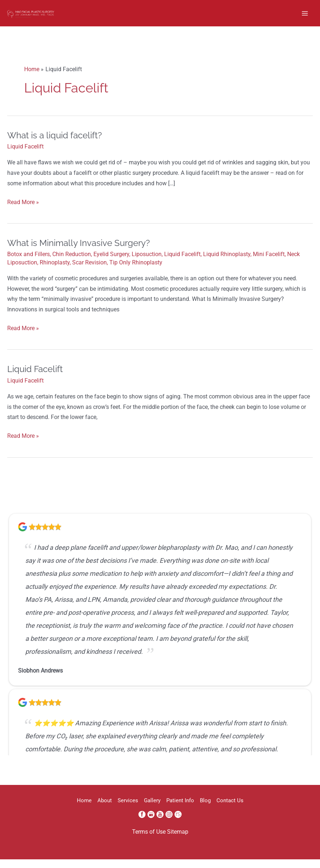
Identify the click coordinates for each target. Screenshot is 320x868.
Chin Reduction (72, 263)
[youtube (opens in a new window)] (161, 823)
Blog (223, 809)
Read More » (23, 211)
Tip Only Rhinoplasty (136, 272)
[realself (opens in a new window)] (178, 823)
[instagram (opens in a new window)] (170, 823)
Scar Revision (89, 272)
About (87, 809)
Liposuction (147, 263)
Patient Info (189, 809)
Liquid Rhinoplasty (227, 263)
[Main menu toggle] (305, 18)
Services (119, 809)
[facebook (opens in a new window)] (143, 823)
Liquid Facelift (25, 156)
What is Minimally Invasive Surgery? (78, 252)
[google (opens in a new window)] (152, 823)
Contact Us (256, 809)
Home (58, 809)
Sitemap (178, 841)
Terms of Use (149, 841)
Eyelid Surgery (111, 263)
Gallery (152, 809)
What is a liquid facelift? (54, 144)
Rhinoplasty (55, 272)
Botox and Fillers (29, 263)
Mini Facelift (269, 263)
